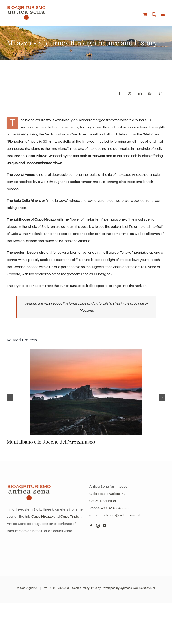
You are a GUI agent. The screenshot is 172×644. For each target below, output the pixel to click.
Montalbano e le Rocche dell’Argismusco (51, 442)
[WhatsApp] (150, 93)
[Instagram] (98, 526)
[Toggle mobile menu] (163, 14)
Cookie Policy (81, 588)
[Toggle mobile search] (154, 14)
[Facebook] (119, 93)
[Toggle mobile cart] (145, 14)
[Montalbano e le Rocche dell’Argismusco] (86, 351)
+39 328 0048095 (115, 508)
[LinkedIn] (140, 93)
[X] (130, 93)
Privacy (96, 588)
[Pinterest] (160, 93)
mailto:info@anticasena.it (120, 515)
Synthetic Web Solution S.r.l (137, 588)
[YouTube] (105, 526)
